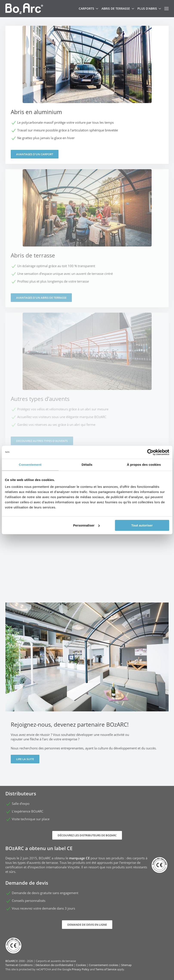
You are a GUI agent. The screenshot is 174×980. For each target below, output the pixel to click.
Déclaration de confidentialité (54, 965)
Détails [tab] (87, 465)
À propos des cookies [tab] (144, 465)
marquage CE (79, 858)
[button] (166, 9)
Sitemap (126, 965)
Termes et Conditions (19, 965)
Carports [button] (89, 8)
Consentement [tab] (30, 465)
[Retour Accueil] (24, 9)
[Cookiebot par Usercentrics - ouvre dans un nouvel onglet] (150, 452)
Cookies (81, 965)
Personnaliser (86, 525)
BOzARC (11, 961)
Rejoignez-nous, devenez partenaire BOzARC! (70, 724)
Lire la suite (25, 759)
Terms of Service (106, 969)
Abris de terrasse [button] (118, 8)
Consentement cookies (104, 965)
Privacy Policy (81, 969)
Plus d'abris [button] (149, 8)
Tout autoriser (142, 525)
